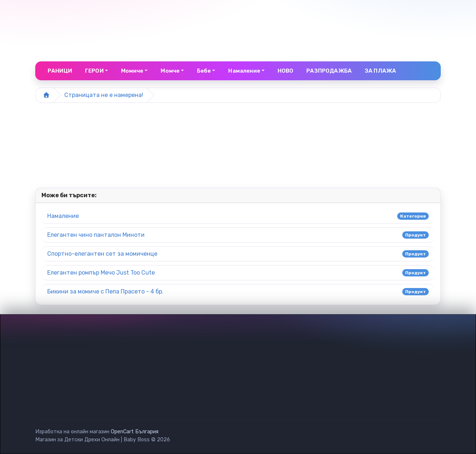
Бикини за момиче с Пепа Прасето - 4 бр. (105, 291)
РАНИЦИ (60, 71)
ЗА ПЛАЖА (380, 71)
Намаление (63, 216)
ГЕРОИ (94, 71)
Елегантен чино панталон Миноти (96, 235)
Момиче (132, 71)
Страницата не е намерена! (104, 95)
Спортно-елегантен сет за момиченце (102, 254)
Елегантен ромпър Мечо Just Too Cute (101, 273)
